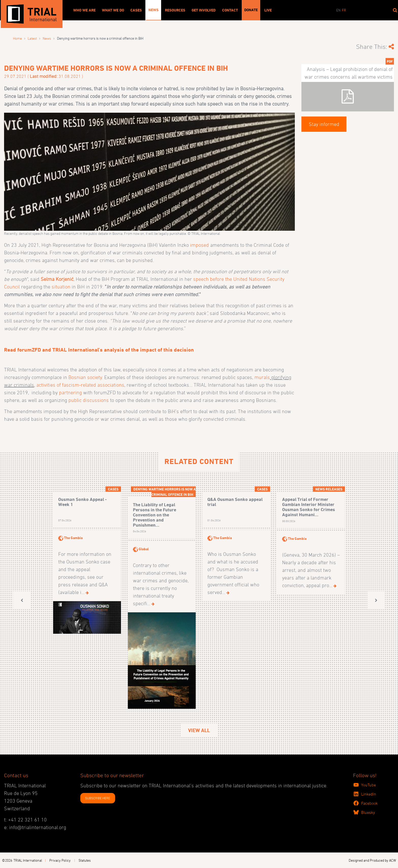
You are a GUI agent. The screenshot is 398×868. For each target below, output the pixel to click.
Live (268, 10)
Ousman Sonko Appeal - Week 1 (82, 502)
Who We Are (84, 10)
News (154, 10)
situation (61, 287)
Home (17, 38)
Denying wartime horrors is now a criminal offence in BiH (165, 492)
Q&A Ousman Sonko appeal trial (235, 502)
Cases (136, 10)
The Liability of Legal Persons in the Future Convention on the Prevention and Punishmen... (155, 515)
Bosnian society (85, 377)
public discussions (89, 400)
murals (262, 377)
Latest (32, 38)
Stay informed (324, 124)
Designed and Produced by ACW (372, 860)
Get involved (204, 10)
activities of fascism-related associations (80, 385)
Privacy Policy (60, 860)
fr (344, 10)
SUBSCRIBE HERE (98, 798)
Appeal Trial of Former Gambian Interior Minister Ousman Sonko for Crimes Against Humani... (309, 507)
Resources (175, 10)
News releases (329, 489)
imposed (200, 245)
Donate (251, 10)
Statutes (85, 860)
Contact (230, 10)
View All (199, 730)
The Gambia (73, 538)
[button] (22, 600)
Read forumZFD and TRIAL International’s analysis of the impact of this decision (99, 350)
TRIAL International (28, 860)
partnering (70, 393)
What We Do (113, 10)
